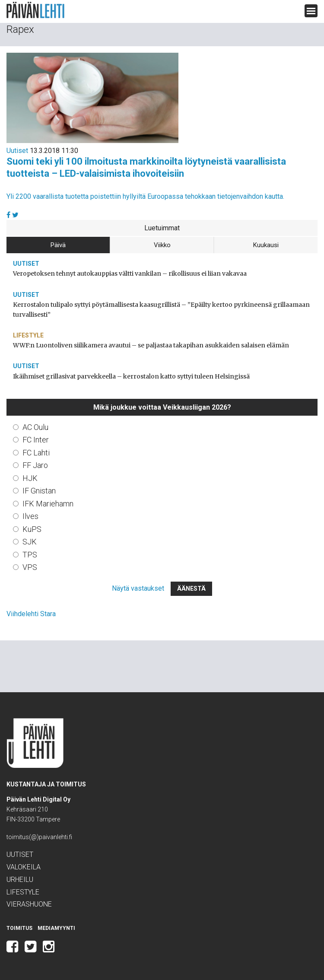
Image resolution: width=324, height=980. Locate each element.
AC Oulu (35, 427)
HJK (30, 478)
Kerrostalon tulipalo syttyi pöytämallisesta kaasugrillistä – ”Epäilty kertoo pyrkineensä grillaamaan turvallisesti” (161, 310)
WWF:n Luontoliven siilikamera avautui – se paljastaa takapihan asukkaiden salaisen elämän (151, 345)
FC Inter (36, 440)
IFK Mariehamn (48, 504)
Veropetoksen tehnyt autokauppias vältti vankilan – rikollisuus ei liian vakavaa (130, 274)
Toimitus (19, 928)
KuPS (32, 529)
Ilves (30, 516)
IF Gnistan (39, 491)
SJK (30, 542)
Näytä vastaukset (138, 588)
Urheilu (20, 880)
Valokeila (24, 867)
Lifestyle (28, 335)
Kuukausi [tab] (266, 245)
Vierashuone (29, 904)
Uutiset (17, 151)
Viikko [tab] (162, 245)
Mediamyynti (56, 928)
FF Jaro (35, 465)
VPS (30, 567)
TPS (30, 555)
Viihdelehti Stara (31, 614)
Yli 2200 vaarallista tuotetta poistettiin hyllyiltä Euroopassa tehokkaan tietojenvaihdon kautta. (145, 196)
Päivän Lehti (35, 10)
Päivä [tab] (58, 245)
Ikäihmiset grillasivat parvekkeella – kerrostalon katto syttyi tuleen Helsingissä (131, 376)
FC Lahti (36, 453)
